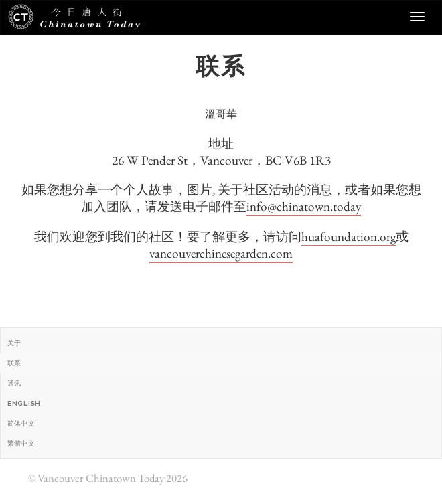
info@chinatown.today (304, 206)
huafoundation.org (349, 237)
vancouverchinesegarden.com (221, 253)
